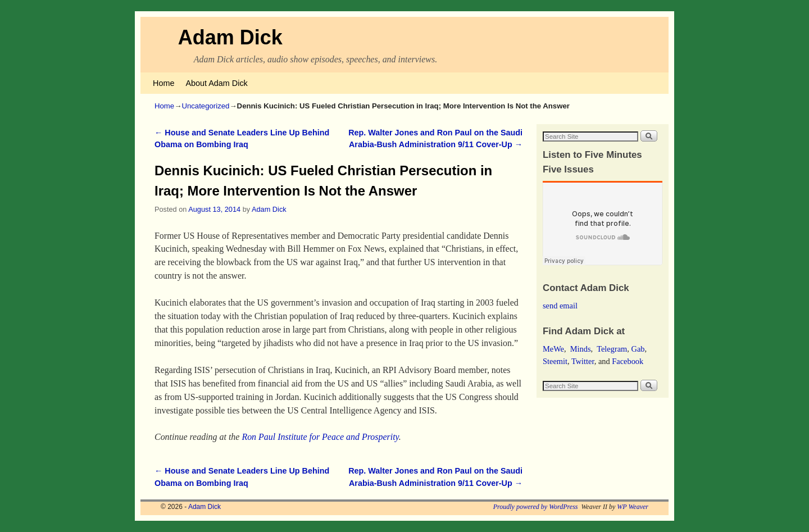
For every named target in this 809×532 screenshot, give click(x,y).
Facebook (628, 361)
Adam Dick (230, 37)
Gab (638, 349)
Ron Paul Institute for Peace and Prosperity (320, 437)
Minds (581, 349)
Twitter (583, 361)
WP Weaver (633, 507)
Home (163, 83)
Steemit (555, 361)
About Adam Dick (216, 83)
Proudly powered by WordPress (536, 507)
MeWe (553, 349)
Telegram (612, 349)
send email (560, 306)
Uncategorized (205, 106)
